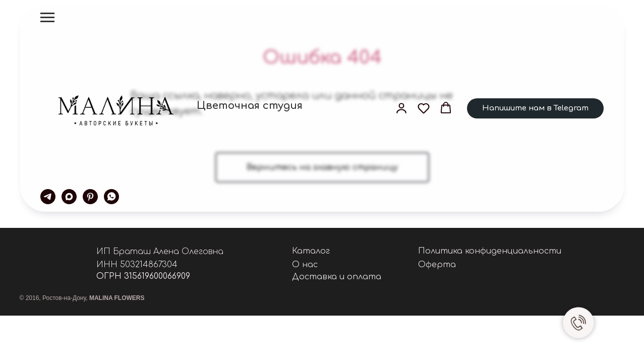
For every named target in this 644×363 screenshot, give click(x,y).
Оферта (437, 265)
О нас (305, 265)
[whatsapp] (111, 197)
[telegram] (48, 197)
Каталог (311, 251)
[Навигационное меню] (47, 18)
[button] (401, 108)
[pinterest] (90, 197)
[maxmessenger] (69, 197)
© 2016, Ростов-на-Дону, (82, 298)
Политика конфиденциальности (490, 251)
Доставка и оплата (337, 277)
